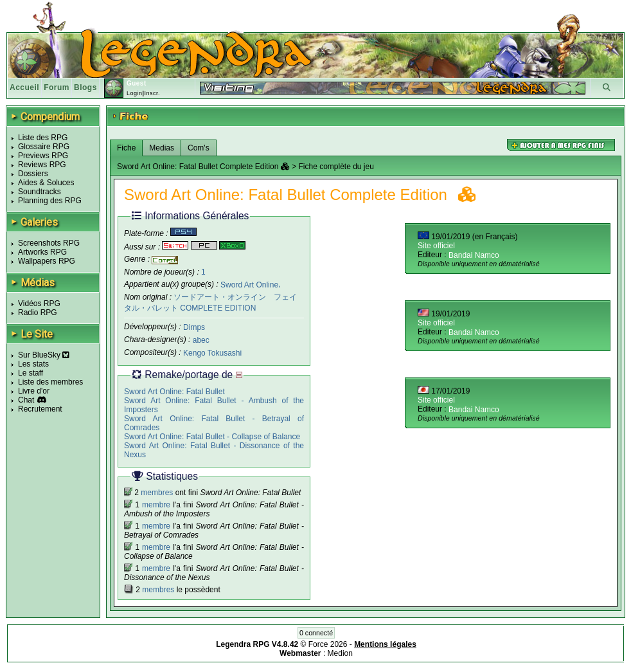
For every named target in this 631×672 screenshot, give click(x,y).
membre (156, 505)
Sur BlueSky (44, 355)
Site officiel (436, 246)
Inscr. (152, 93)
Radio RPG (38, 313)
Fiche (126, 148)
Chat (26, 400)
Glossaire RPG (44, 147)
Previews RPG (43, 156)
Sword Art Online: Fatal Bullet (174, 392)
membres (157, 493)
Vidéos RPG (39, 304)
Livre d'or (34, 391)
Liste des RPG (43, 138)
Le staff (31, 373)
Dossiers (33, 174)
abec (201, 340)
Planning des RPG (50, 201)
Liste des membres (50, 382)
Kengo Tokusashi (212, 353)
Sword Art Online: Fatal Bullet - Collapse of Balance (212, 437)
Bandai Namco (474, 255)
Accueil (24, 87)
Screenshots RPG (49, 243)
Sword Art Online (249, 284)
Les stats (33, 364)
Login (135, 93)
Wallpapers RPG (47, 261)
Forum (57, 87)
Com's (199, 148)
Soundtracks (40, 192)
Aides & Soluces (46, 183)
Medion (340, 653)
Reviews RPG (42, 165)
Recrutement (40, 409)
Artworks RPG (42, 252)
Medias (162, 148)
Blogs (85, 87)
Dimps (194, 327)
